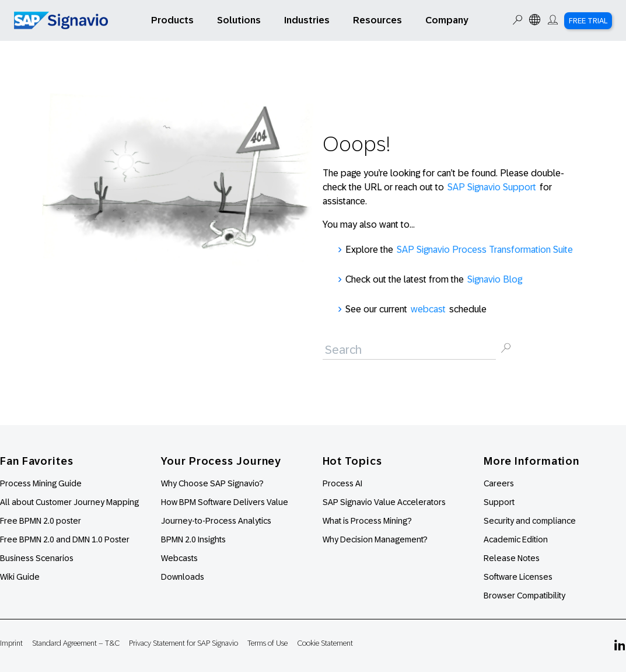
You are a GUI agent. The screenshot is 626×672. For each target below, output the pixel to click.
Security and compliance (530, 521)
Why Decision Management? (375, 539)
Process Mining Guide (41, 483)
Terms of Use (267, 643)
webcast (428, 309)
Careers (499, 483)
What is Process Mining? (367, 521)
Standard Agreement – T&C (76, 643)
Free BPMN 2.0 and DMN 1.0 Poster (65, 539)
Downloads (183, 577)
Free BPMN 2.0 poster (41, 521)
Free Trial (588, 21)
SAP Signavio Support (492, 187)
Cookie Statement (325, 643)
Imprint (11, 643)
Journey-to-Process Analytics (217, 521)
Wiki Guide (20, 577)
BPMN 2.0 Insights (193, 539)
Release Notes (512, 558)
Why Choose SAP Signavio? (212, 483)
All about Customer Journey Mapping (69, 502)
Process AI (342, 483)
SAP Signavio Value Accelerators (384, 502)
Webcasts (179, 558)
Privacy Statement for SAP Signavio (183, 643)
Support (499, 502)
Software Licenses (518, 577)
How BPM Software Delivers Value (225, 502)
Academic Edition (516, 539)
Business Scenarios (37, 558)
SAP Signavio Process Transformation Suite (485, 250)
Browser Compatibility (524, 596)
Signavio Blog (495, 279)
